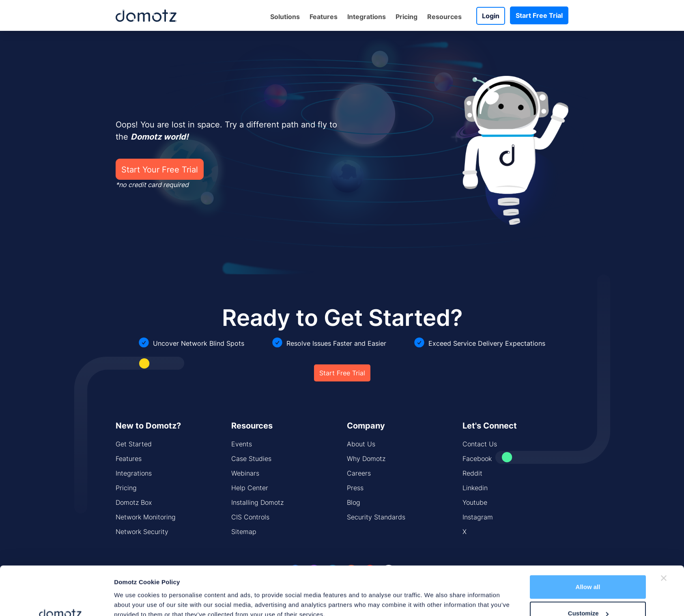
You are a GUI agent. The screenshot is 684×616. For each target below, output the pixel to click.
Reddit (472, 473)
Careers (359, 473)
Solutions (285, 17)
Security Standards (376, 517)
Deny (588, 594)
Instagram (478, 517)
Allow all (588, 541)
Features (324, 17)
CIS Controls (250, 517)
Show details (133, 591)
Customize (588, 568)
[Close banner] (664, 532)
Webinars (245, 473)
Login (491, 16)
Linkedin (475, 488)
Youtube (475, 502)
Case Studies (251, 459)
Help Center (250, 488)
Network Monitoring (146, 517)
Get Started (134, 444)
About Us (361, 444)
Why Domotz (366, 459)
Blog (354, 502)
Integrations (367, 17)
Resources (444, 17)
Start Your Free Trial (160, 169)
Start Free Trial (539, 15)
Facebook (477, 459)
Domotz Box (134, 502)
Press (355, 488)
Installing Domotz (257, 502)
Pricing (407, 17)
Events (242, 444)
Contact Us (480, 444)
